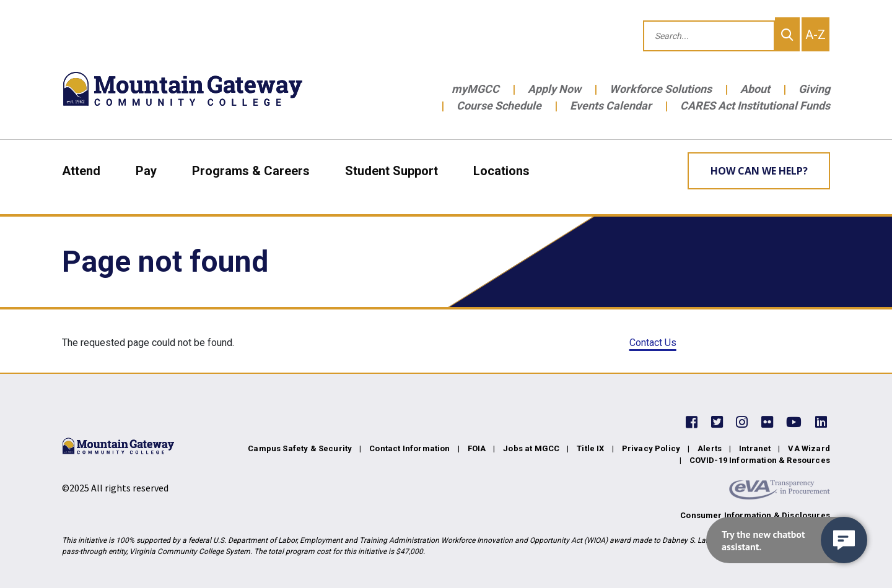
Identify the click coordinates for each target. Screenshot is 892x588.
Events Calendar (611, 106)
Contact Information (409, 448)
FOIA (477, 448)
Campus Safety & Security (300, 448)
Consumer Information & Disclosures (755, 515)
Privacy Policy (651, 448)
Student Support (391, 171)
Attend (81, 171)
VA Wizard (809, 448)
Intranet (755, 448)
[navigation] (787, 540)
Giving (814, 89)
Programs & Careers (251, 171)
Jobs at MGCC (531, 448)
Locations (501, 171)
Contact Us (653, 343)
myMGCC (475, 89)
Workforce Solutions (661, 89)
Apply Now (554, 89)
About (755, 89)
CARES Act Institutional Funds (755, 106)
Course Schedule (499, 106)
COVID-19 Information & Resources (760, 460)
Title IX (590, 448)
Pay (146, 171)
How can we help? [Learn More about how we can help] (759, 171)
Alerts (710, 448)
